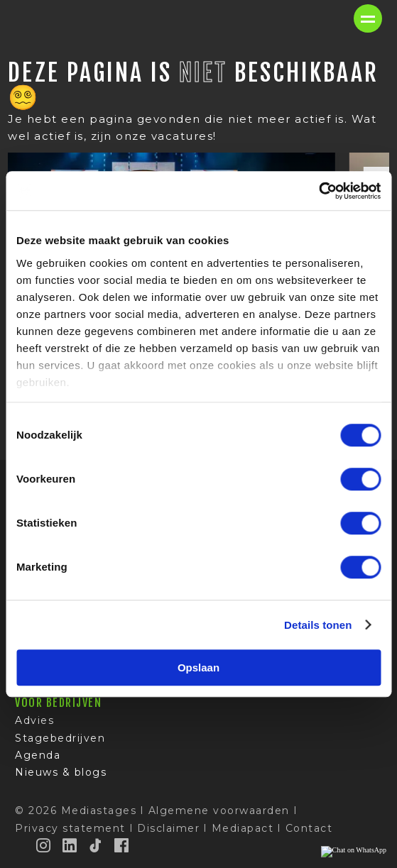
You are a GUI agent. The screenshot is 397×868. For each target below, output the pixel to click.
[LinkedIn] (70, 845)
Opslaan (198, 668)
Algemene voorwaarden (219, 811)
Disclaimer (168, 828)
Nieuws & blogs (61, 772)
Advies (34, 720)
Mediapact (243, 828)
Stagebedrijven (60, 738)
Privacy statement (70, 828)
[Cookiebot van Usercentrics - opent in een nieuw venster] (319, 191)
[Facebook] (122, 845)
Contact (309, 828)
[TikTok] (96, 845)
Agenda (38, 755)
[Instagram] (44, 845)
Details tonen (318, 625)
